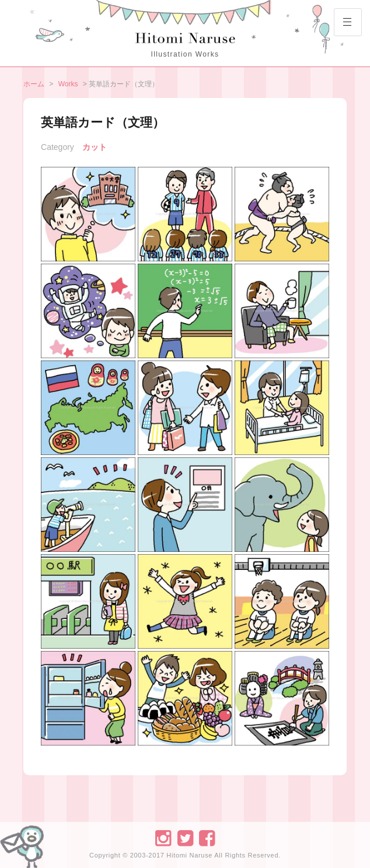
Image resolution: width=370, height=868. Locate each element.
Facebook (207, 837)
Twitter (185, 837)
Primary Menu (343, 26)
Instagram (163, 837)
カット (95, 147)
